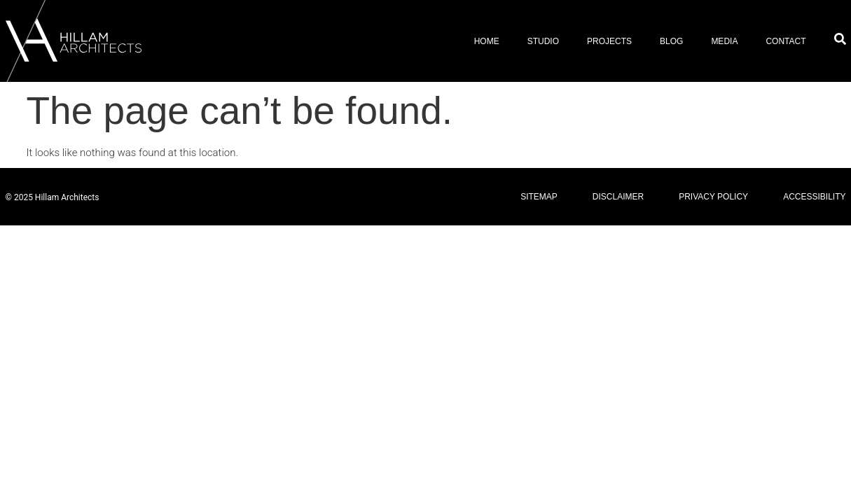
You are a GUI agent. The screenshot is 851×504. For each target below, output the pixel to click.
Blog (671, 41)
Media (724, 41)
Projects (609, 41)
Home (487, 41)
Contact (786, 41)
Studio (543, 41)
